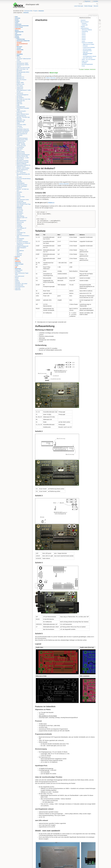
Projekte (35, 11)
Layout (83, 41)
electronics (93, 69)
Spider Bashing (20, 216)
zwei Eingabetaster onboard (89, 56)
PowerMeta (19, 182)
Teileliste (83, 27)
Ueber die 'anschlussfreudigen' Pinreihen (88, 53)
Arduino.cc (51, 203)
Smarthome (19, 209)
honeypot (19, 42)
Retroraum (19, 47)
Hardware (84, 23)
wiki (16, 267)
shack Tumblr (20, 206)
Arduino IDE (85, 25)
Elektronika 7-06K (21, 120)
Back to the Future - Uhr (22, 69)
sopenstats (18, 288)
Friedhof (17, 21)
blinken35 (19, 74)
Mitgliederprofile (19, 32)
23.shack (19, 62)
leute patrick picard (20, 276)
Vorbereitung (85, 31)
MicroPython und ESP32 (23, 161)
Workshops (18, 269)
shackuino (41, 11)
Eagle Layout (85, 61)
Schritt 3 (84, 36)
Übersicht (96, 6)
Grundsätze (18, 272)
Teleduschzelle (20, 222)
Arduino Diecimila (51, 78)
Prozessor (85, 46)
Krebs (18, 137)
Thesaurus (19, 224)
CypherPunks (20, 87)
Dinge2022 (19, 102)
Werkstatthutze (20, 251)
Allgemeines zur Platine (88, 44)
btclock (18, 81)
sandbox (17, 281)
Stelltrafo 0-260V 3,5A (22, 218)
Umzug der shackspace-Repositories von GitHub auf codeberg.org (23, 243)
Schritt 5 (84, 39)
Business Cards (20, 84)
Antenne (19, 66)
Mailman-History (21, 152)
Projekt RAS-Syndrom (22, 185)
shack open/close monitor (23, 200)
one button (19, 177)
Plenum (17, 36)
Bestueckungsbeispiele (87, 64)
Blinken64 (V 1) (20, 77)
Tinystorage (19, 227)
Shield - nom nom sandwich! (89, 59)
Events (17, 20)
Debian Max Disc (21, 101)
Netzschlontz (20, 171)
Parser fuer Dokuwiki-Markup (24, 179)
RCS (18, 45)
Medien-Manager (88, 6)
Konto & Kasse (19, 27)
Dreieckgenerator (21, 107)
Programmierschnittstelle (89, 48)
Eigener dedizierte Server (23, 114)
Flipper (18, 123)
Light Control (20, 149)
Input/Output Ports (87, 51)
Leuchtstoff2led (20, 147)
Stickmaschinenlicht (21, 221)
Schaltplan (84, 63)
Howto (17, 23)
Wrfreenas (19, 255)
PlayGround (18, 35)
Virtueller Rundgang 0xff (22, 246)
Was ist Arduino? (85, 22)
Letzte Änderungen (79, 6)
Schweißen (19, 192)
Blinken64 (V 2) (20, 78)
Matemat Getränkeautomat (23, 155)
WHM (18, 252)
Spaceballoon (20, 213)
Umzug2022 (20, 54)
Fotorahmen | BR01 (21, 125)
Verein (17, 266)
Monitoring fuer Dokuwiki (23, 162)
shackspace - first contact (21, 284)
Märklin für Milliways (22, 164)
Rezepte (17, 260)
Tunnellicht (19, 234)
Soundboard (20, 212)
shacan (18, 194)
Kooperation (20, 135)
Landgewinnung (21, 143)
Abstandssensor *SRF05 (23, 65)
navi (16, 33)
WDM (18, 56)
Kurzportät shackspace (22, 138)
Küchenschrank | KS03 (22, 140)
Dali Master (19, 96)
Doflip (18, 105)
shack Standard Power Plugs (24, 204)
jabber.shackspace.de (22, 134)
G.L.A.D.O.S (20, 128)
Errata (83, 66)
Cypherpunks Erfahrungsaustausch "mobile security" (24, 90)
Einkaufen (18, 18)
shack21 (19, 48)
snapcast (19, 51)
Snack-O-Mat (20, 50)
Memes (17, 30)
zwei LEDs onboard (87, 58)
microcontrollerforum (22, 44)
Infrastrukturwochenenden (22, 26)
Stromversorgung (87, 49)
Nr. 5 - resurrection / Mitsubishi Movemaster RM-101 (23, 174)
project (17, 279)
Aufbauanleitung (85, 28)
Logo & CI (19, 150)
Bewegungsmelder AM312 (23, 72)
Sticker (18, 219)
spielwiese (18, 261)
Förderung (19, 126)
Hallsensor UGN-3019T (22, 132)
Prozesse (17, 257)
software (19, 53)
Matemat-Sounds (21, 153)
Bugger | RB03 (20, 83)
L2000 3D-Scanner (21, 141)
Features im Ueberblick (87, 43)
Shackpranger (20, 201)
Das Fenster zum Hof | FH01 (24, 99)
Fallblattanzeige (21, 39)
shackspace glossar (21, 203)
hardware (87, 69)
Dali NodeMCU (20, 98)
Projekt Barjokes (21, 183)
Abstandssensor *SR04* (22, 63)
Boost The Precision (21, 80)
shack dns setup (21, 197)
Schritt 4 (84, 38)
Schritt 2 (84, 35)
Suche (97, 4)
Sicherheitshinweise (20, 287)
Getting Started (19, 270)
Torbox (18, 231)
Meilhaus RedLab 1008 (22, 156)
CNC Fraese (20, 86)
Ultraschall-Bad (20, 239)
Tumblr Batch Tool (21, 233)
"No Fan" (19, 57)
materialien (18, 29)
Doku (16, 17)
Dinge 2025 (19, 104)
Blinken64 (19, 75)
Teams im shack (19, 264)
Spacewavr (19, 215)
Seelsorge (18, 282)
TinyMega (19, 225)
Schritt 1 (84, 33)
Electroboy (19, 119)
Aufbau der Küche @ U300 (23, 68)
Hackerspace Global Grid (23, 41)
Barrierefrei (19, 71)
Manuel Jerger (54, 73)
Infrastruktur (18, 24)
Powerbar (19, 180)
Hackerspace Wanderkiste (23, 131)
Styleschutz (18, 263)
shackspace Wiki (28, 11)
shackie (19, 198)
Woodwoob (19, 254)
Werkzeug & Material (87, 30)
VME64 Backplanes (21, 248)
